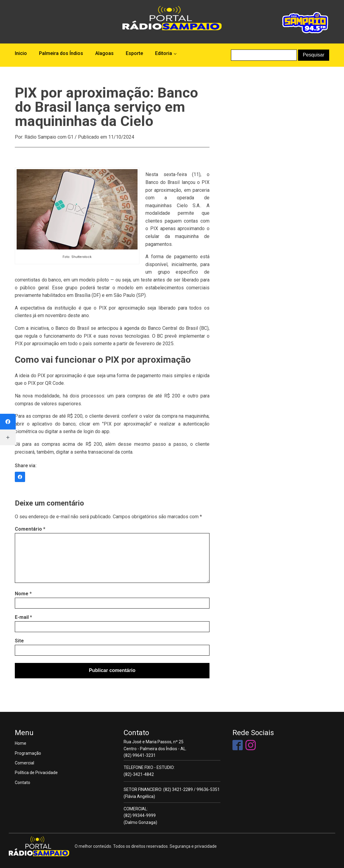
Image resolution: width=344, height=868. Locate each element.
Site (19, 641)
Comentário (30, 529)
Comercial (24, 763)
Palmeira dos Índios (61, 53)
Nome (23, 594)
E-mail (23, 617)
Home (21, 743)
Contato (23, 783)
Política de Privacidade (36, 773)
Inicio (21, 53)
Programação (28, 753)
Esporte (134, 53)
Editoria (164, 53)
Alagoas (104, 53)
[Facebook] (20, 477)
